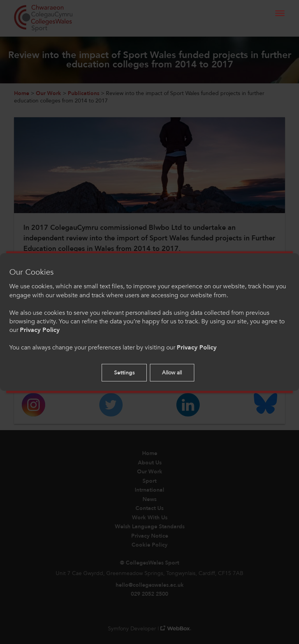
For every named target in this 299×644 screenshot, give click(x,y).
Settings (124, 373)
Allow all (172, 373)
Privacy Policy (40, 330)
